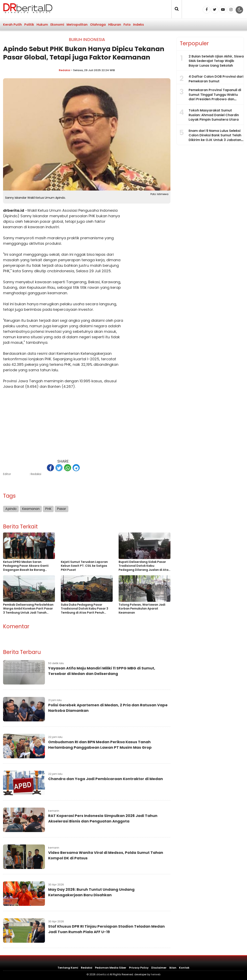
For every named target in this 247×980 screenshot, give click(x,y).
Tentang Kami (68, 968)
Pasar (62, 509)
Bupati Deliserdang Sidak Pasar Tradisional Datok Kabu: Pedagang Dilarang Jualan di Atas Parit (144, 566)
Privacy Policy (139, 968)
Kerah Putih (12, 25)
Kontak (184, 968)
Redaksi (65, 70)
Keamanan (31, 509)
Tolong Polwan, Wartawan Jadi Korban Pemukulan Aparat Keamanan (142, 609)
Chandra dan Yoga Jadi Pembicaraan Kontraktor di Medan (106, 779)
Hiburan (115, 25)
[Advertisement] (63, 422)
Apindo (11, 509)
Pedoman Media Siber (111, 968)
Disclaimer (159, 968)
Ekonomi (57, 25)
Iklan (173, 968)
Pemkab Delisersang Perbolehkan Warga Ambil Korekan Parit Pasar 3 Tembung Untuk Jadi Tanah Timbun (28, 609)
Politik (29, 25)
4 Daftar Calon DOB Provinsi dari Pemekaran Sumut (216, 79)
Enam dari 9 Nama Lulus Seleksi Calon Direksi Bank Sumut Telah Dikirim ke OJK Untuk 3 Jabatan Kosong (215, 138)
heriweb (156, 974)
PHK (92, 216)
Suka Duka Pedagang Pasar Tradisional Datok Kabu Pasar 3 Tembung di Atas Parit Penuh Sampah (85, 609)
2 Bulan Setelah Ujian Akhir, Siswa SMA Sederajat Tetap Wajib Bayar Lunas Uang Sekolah (216, 61)
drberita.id (14, 210)
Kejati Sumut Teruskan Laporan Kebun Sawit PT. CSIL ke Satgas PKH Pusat (84, 566)
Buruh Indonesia (87, 40)
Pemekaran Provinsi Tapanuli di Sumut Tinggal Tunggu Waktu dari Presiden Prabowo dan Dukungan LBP (215, 97)
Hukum (42, 25)
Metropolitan (77, 25)
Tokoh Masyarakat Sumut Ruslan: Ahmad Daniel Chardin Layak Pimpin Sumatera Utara (214, 115)
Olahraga (98, 25)
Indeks (139, 25)
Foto (127, 25)
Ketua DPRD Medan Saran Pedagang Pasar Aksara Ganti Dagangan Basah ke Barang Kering (26, 566)
